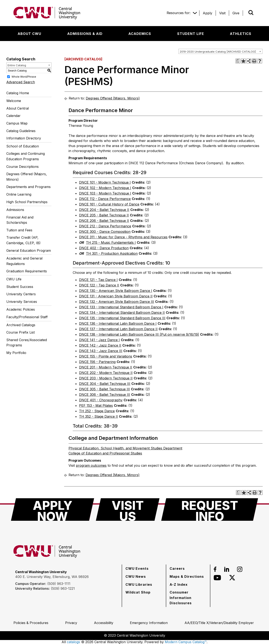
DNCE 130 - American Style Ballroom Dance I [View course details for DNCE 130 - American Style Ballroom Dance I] (116, 291)
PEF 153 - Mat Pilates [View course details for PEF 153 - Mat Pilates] (96, 405)
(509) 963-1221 (63, 588)
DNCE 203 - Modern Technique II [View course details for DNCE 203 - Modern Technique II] (106, 378)
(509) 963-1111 (59, 584)
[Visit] (222, 13)
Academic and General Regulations (24, 261)
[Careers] (177, 568)
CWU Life (14, 279)
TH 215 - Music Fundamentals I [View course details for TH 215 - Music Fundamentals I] (111, 242)
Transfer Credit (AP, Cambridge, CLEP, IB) (23, 240)
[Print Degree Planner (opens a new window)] (238, 61)
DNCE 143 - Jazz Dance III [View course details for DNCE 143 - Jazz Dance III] (101, 351)
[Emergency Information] (149, 623)
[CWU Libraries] (139, 584)
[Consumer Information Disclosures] (188, 598)
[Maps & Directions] (187, 576)
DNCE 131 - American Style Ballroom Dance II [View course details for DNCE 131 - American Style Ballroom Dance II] (116, 296)
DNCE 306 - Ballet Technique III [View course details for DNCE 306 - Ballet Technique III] (105, 395)
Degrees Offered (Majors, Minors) (27, 177)
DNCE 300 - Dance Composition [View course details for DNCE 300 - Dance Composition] (105, 232)
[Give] (236, 13)
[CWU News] (136, 576)
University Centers (21, 294)
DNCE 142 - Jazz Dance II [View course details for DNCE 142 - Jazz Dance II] (100, 345)
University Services (22, 302)
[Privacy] (71, 623)
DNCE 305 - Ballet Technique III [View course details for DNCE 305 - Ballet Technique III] (104, 389)
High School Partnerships (27, 202)
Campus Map (17, 123)
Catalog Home (18, 93)
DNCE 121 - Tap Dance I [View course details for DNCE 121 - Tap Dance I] (98, 280)
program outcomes (91, 465)
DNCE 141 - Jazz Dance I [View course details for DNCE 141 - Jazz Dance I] (99, 340)
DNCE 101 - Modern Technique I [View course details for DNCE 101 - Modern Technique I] (105, 182)
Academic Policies (21, 309)
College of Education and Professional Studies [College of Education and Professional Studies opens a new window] (105, 453)
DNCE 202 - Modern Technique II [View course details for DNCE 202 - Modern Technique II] (106, 373)
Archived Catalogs (21, 325)
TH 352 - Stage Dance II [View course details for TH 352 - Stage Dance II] (98, 416)
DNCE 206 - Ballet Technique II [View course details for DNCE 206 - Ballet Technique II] (104, 221)
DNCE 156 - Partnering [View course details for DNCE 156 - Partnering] (97, 362)
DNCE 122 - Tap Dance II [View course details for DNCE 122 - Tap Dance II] (99, 285)
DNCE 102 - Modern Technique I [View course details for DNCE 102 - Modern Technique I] (105, 188)
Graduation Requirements (27, 271)
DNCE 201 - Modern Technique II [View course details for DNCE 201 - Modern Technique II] (106, 367)
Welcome (14, 101)
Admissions (15, 210)
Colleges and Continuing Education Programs (26, 156)
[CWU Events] (137, 568)
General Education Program (29, 250)
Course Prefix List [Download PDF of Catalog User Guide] (20, 332)
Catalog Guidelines (21, 131)
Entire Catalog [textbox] (17, 65)
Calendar (13, 116)
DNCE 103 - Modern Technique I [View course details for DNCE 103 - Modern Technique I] (105, 193)
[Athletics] (241, 34)
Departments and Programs (28, 187)
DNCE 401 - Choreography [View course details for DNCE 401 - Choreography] (101, 400)
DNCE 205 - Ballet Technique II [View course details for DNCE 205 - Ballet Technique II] (104, 215)
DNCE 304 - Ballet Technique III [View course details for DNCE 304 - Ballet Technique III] (105, 384)
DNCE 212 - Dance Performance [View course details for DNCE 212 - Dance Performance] (105, 226)
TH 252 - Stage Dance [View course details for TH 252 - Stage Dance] (97, 411)
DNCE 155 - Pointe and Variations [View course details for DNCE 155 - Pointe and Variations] (106, 356)
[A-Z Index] (179, 584)
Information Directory (24, 138)
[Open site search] (251, 13)
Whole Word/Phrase (24, 76)
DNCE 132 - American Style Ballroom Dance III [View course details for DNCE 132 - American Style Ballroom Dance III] (117, 302)
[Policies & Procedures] (31, 623)
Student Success (20, 287)
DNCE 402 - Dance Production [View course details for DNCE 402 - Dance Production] (104, 248)
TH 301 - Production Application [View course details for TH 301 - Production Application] (112, 253)
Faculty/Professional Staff (27, 317)
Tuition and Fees (19, 230)
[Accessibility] (104, 623)
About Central (18, 108)
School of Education (23, 146)
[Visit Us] (128, 510)
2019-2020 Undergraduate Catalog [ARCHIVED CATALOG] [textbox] (218, 52)
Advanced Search (21, 82)
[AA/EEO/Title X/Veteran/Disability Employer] (219, 623)
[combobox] (220, 51)
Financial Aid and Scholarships (20, 220)
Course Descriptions (22, 167)
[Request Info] (210, 510)
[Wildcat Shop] (138, 592)
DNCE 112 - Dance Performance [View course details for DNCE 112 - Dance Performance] (105, 199)
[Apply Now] (53, 510)
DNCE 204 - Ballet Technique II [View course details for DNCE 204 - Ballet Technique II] (104, 210)
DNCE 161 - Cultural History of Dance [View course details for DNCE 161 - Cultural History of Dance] (109, 204)
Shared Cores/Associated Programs (27, 343)
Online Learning (19, 194)
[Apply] (208, 13)
